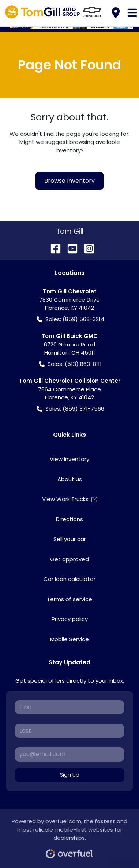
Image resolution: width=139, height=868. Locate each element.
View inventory (69, 459)
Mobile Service (69, 639)
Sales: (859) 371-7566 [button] (70, 409)
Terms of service (69, 599)
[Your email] (69, 754)
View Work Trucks (70, 499)
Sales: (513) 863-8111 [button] (70, 364)
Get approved (69, 559)
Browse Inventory (69, 181)
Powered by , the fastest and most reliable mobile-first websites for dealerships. (69, 836)
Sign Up (70, 775)
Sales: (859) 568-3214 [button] (70, 319)
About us (70, 479)
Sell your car (70, 539)
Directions (69, 519)
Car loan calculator (69, 579)
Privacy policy (70, 619)
